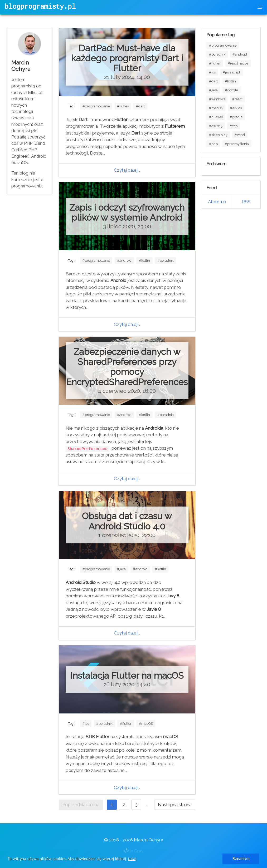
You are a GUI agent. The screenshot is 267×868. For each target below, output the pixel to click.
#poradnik (166, 261)
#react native (238, 63)
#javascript (231, 72)
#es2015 (216, 126)
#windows (217, 99)
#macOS (146, 724)
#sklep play (218, 135)
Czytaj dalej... (127, 170)
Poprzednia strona (81, 805)
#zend (240, 135)
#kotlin (144, 261)
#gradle (236, 117)
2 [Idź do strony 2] (124, 805)
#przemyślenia (237, 144)
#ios (86, 724)
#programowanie (96, 106)
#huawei (216, 117)
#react (237, 99)
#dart (140, 106)
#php (213, 144)
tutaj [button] (132, 859)
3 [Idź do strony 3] (136, 805)
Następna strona (175, 805)
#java (121, 569)
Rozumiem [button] (241, 858)
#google (231, 90)
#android (124, 261)
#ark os (236, 108)
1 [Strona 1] (112, 805)
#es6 (234, 126)
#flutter (123, 106)
